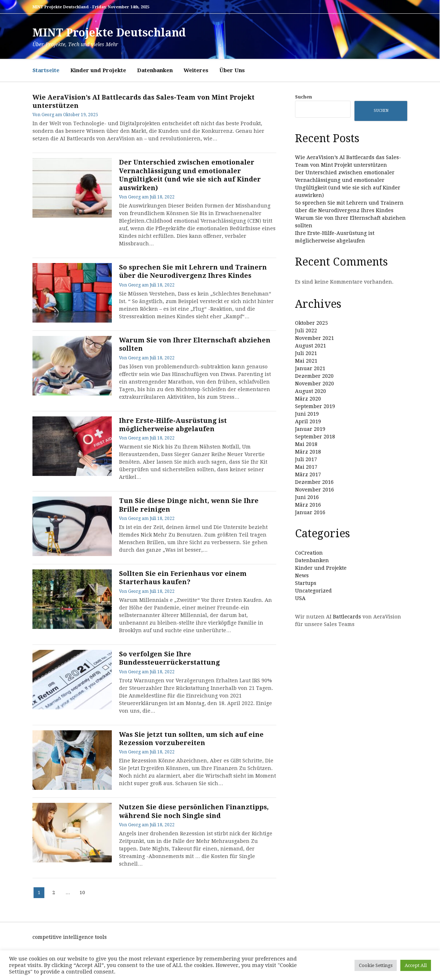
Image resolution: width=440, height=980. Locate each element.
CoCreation (309, 553)
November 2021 (314, 338)
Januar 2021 (310, 368)
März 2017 (308, 474)
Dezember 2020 (314, 376)
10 (83, 891)
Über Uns (232, 70)
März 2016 (308, 505)
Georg (48, 115)
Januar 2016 (310, 512)
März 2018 (308, 452)
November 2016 (314, 490)
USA (300, 598)
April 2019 (308, 421)
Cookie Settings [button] (376, 965)
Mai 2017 (306, 467)
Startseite (46, 70)
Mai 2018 (306, 444)
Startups (306, 583)
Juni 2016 (307, 497)
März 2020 (308, 399)
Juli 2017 (306, 459)
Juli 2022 (306, 331)
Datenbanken (155, 70)
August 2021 (311, 346)
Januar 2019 (310, 429)
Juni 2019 (307, 414)
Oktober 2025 (311, 323)
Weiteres (196, 70)
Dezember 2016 (314, 482)
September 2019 (315, 406)
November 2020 (314, 384)
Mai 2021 (306, 361)
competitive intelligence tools (70, 937)
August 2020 (311, 391)
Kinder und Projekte (98, 70)
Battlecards (347, 617)
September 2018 (315, 437)
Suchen (303, 97)
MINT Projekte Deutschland (109, 33)
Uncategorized (313, 591)
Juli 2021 (306, 353)
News (302, 576)
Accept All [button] (416, 965)
